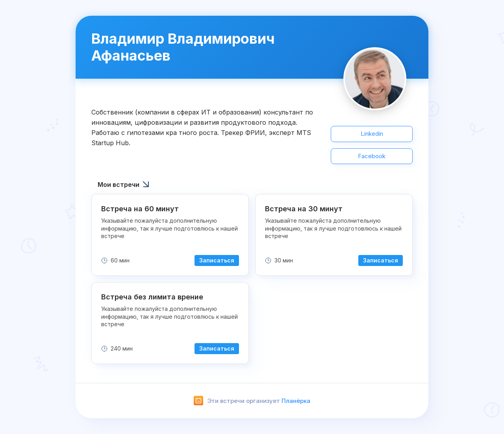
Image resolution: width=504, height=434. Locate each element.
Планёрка (296, 401)
